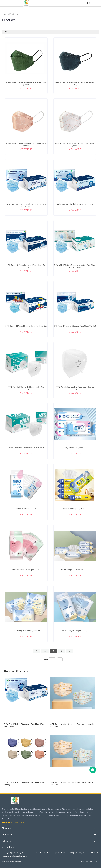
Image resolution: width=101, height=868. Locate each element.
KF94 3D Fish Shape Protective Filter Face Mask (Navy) (75, 84)
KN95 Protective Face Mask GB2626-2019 (26, 448)
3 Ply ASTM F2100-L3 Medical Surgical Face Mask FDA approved (75, 266)
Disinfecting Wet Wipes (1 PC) (75, 631)
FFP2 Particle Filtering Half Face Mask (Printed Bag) (75, 388)
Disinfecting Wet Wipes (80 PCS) (75, 570)
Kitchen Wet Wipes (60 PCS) (75, 509)
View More (26, 88)
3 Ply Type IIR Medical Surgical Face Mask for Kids (26, 326)
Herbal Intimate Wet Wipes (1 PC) (26, 570)
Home (5, 14)
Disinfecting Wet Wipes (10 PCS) (26, 631)
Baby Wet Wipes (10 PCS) (26, 509)
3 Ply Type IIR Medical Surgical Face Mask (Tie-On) (75, 326)
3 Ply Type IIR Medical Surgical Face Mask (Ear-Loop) (26, 266)
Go (60, 660)
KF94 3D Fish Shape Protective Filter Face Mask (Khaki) (26, 145)
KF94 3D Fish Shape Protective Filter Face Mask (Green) (26, 84)
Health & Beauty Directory (71, 853)
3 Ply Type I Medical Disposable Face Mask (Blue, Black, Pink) (26, 205)
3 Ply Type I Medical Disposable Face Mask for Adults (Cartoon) (72, 725)
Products (13, 14)
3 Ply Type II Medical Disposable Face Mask (75, 204)
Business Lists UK (91, 853)
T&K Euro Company (51, 853)
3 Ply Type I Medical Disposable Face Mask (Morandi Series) (26, 783)
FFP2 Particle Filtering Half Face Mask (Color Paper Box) (26, 388)
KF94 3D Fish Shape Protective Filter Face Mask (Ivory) (75, 145)
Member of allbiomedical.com (15, 856)
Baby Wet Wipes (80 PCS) (75, 448)
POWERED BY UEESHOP (90, 862)
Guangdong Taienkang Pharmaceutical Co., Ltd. (22, 853)
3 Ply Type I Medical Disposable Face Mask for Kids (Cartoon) (72, 783)
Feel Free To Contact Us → (13, 822)
